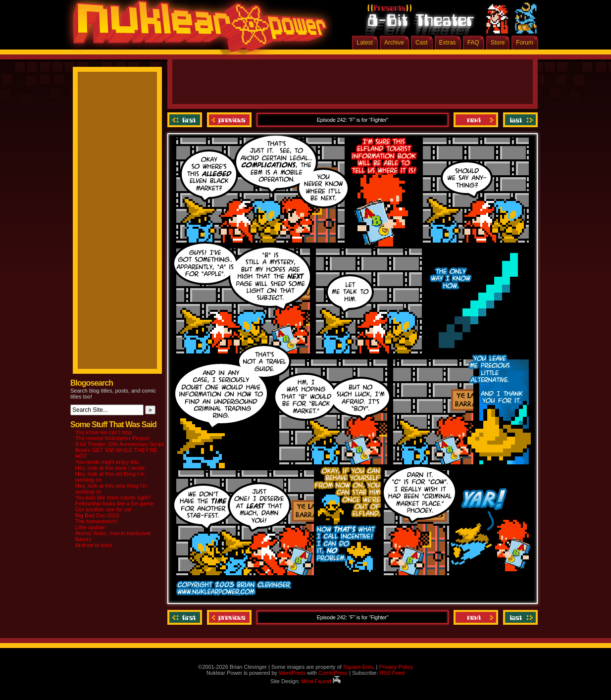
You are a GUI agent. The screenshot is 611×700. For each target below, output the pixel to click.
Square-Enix (358, 667)
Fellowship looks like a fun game (114, 503)
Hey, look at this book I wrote (110, 468)
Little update (90, 527)
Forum (525, 43)
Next (476, 120)
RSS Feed (392, 673)
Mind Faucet (321, 681)
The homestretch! (97, 521)
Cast (422, 43)
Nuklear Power (197, 30)
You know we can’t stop (104, 432)
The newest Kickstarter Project (112, 438)
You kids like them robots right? (113, 498)
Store (498, 43)
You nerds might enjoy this (107, 462)
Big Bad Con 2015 (97, 515)
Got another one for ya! (103, 509)
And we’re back (94, 545)
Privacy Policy (396, 667)
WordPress (292, 673)
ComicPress (333, 673)
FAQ (473, 43)
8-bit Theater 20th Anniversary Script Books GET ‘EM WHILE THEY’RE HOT (119, 450)
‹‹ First (186, 120)
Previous (229, 120)
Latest (365, 43)
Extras (448, 43)
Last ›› (519, 120)
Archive (394, 43)
